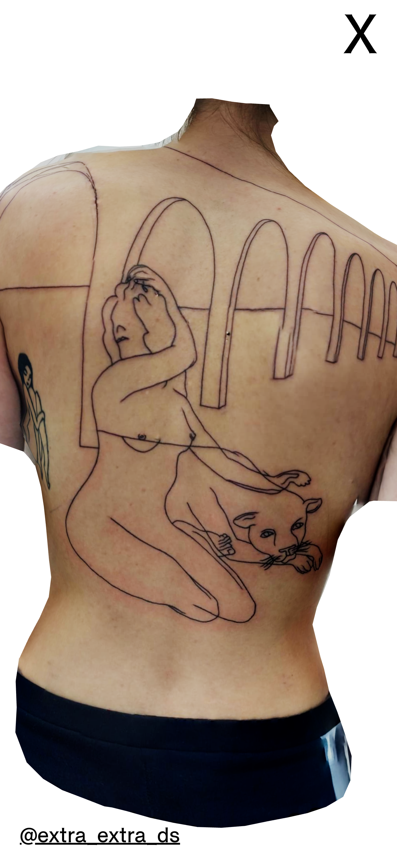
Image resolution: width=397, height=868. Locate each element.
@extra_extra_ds (100, 836)
